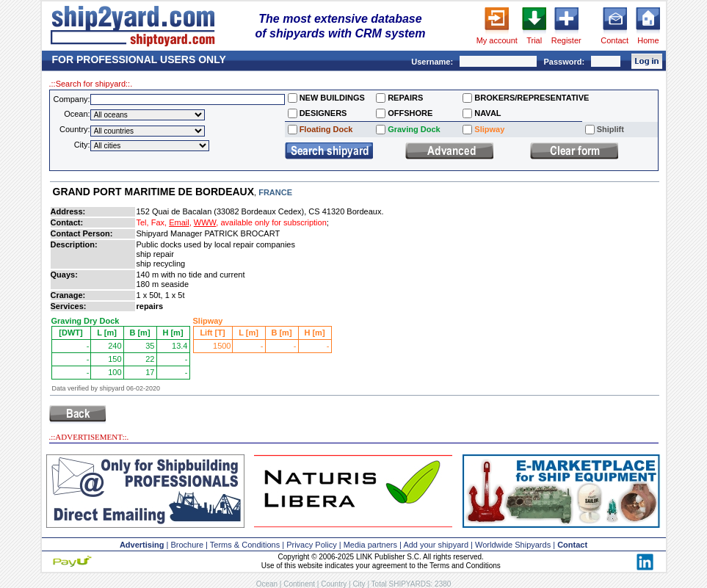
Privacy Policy (311, 545)
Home (648, 40)
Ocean (267, 584)
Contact (614, 40)
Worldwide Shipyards (513, 545)
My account (497, 40)
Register (566, 40)
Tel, (143, 222)
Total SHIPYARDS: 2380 (411, 584)
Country (334, 584)
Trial (534, 40)
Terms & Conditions (245, 545)
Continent (299, 584)
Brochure (187, 545)
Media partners (370, 545)
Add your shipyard (436, 545)
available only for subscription (273, 222)
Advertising (142, 545)
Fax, (159, 222)
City (359, 584)
